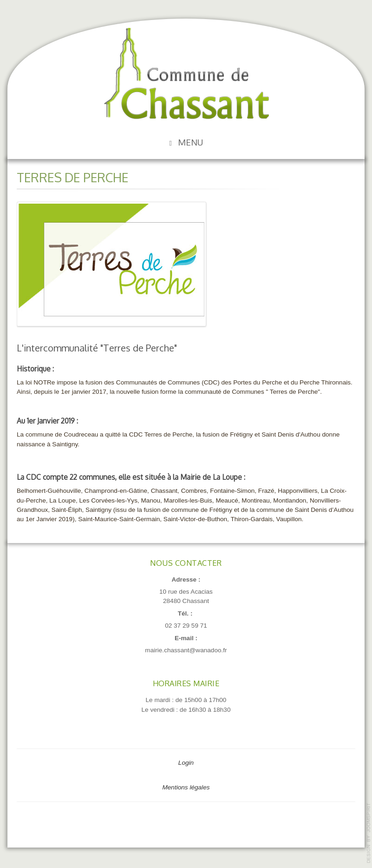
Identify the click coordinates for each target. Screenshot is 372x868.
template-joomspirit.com (369, 833)
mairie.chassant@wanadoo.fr (186, 650)
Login (186, 763)
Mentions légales (186, 787)
